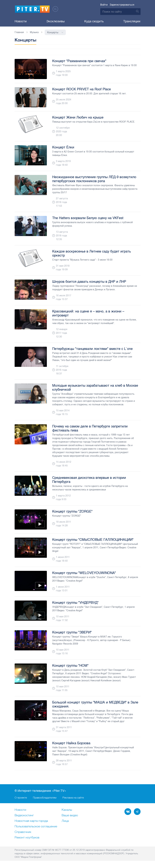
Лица (65, 821)
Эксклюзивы (56, 21)
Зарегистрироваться (122, 5)
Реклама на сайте (73, 798)
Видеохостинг (24, 816)
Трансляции (132, 21)
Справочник (23, 832)
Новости (21, 21)
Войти (104, 5)
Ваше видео (70, 816)
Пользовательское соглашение (36, 827)
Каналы (67, 810)
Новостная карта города (31, 821)
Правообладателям (45, 798)
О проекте (21, 798)
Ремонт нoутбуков (27, 838)
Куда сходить (94, 21)
